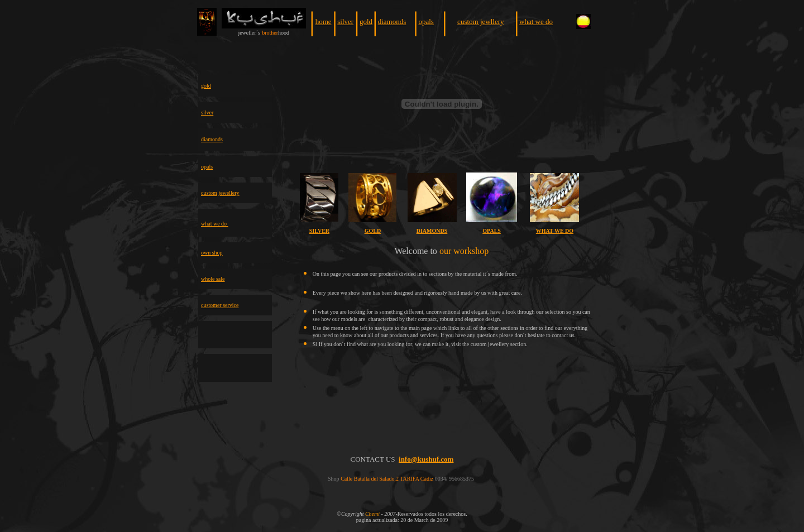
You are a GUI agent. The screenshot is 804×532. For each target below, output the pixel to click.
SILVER (319, 231)
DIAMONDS (432, 231)
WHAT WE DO (555, 231)
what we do (536, 21)
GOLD (373, 231)
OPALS (492, 231)
